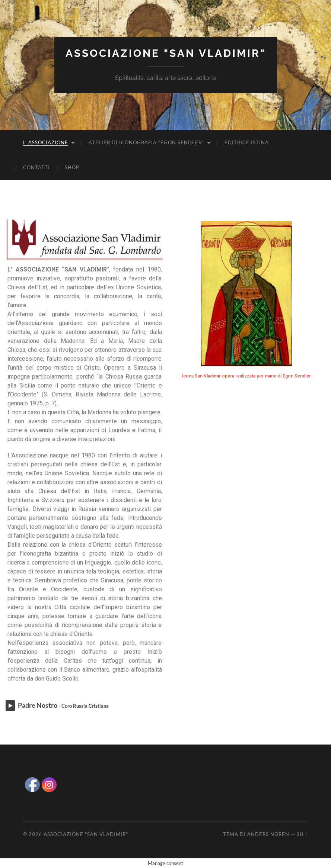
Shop (72, 167)
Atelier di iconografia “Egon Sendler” (146, 142)
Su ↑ (302, 834)
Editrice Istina (247, 142)
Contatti (36, 167)
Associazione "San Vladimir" (166, 53)
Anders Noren (268, 834)
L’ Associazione (46, 142)
